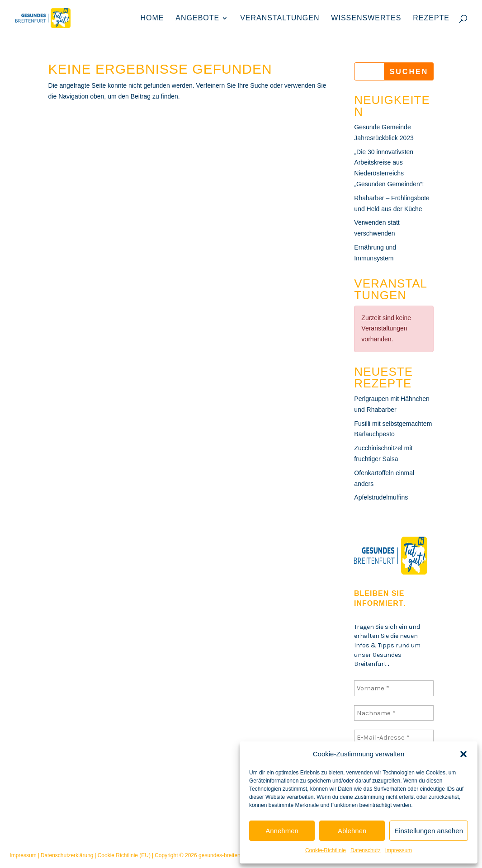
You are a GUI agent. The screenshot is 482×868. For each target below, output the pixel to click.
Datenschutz (366, 850)
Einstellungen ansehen (429, 831)
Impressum (399, 850)
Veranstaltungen (280, 18)
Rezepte (431, 18)
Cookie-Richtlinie (326, 850)
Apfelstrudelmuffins (381, 497)
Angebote (197, 18)
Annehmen (282, 831)
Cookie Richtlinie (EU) (124, 855)
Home (152, 18)
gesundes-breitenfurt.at (226, 855)
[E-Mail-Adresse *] (394, 738)
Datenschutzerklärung (67, 855)
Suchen (409, 72)
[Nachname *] (394, 713)
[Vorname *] (394, 688)
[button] (463, 754)
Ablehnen (352, 831)
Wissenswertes (366, 18)
